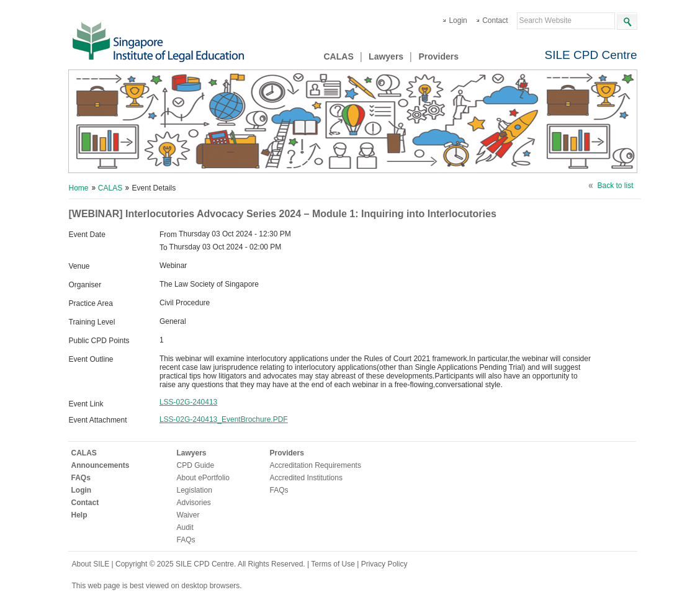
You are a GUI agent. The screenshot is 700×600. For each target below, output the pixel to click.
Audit (185, 527)
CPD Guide (196, 465)
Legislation (195, 490)
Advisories (194, 503)
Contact (495, 20)
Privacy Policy (384, 564)
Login (458, 20)
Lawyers (386, 56)
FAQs (81, 478)
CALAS (339, 56)
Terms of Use (334, 564)
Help (79, 515)
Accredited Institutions (306, 478)
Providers (438, 56)
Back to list (615, 186)
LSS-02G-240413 (188, 402)
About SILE (91, 564)
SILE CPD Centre (591, 55)
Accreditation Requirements (316, 465)
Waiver (188, 515)
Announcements (101, 465)
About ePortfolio (203, 478)
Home (79, 188)
